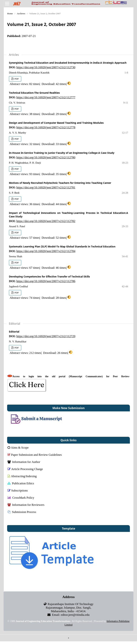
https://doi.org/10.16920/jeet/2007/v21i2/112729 (46, 336)
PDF (16, 79)
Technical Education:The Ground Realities (34, 93)
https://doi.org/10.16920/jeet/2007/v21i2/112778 (46, 127)
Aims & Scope (18, 447)
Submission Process (22, 512)
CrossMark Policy (21, 497)
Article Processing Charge (25, 469)
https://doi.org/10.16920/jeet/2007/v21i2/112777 (46, 97)
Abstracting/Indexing (22, 476)
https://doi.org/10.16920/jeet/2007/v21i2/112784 (46, 251)
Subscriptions (18, 490)
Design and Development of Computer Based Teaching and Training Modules (56, 123)
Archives (21, 13)
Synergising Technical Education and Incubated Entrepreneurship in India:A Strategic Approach (68, 63)
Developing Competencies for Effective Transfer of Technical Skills (49, 276)
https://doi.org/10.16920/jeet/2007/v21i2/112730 (46, 67)
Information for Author (24, 462)
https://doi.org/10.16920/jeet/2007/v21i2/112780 (46, 157)
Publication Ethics (21, 483)
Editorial (14, 332)
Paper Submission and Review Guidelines (35, 455)
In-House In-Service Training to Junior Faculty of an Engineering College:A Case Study (62, 153)
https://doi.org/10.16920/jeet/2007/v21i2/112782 (46, 221)
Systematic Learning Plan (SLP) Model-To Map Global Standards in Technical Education (62, 246)
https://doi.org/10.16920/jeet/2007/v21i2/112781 (46, 187)
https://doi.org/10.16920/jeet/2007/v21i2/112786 (46, 281)
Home (10, 13)
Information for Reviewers (26, 505)
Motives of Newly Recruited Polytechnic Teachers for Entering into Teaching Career (60, 183)
